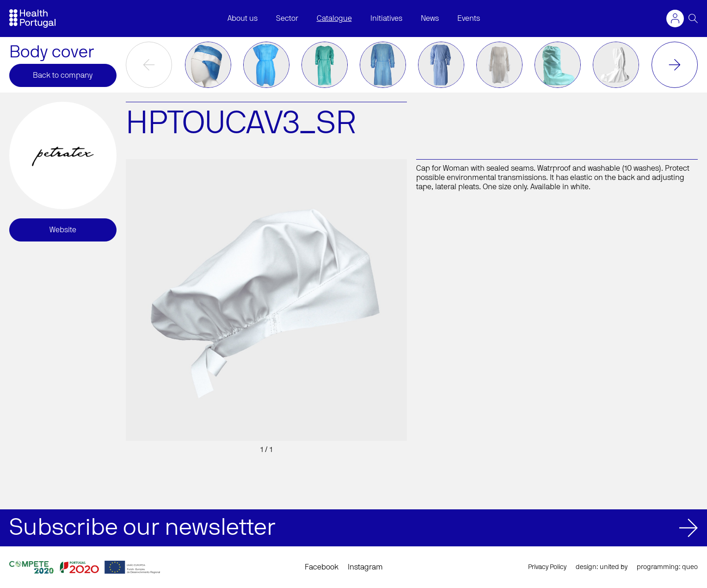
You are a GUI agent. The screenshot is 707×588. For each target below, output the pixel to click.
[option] (208, 65)
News (430, 19)
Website (63, 230)
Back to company (63, 75)
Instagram (365, 567)
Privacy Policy (547, 567)
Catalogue (334, 19)
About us (243, 19)
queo (690, 567)
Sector (287, 19)
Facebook (322, 567)
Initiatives (386, 19)
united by (614, 567)
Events (469, 19)
